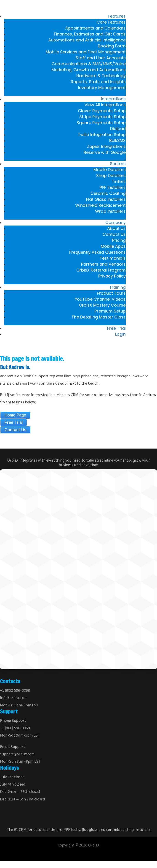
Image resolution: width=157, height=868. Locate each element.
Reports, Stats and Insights (98, 82)
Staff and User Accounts (101, 58)
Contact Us (114, 234)
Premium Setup (110, 311)
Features (117, 16)
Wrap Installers (110, 211)
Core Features (111, 22)
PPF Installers (113, 187)
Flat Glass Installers (106, 199)
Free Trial (116, 328)
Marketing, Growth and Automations (89, 70)
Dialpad (118, 129)
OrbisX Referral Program (101, 270)
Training (117, 287)
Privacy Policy (112, 276)
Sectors (118, 164)
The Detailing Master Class (99, 317)
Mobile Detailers (110, 170)
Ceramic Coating (108, 193)
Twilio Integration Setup (102, 135)
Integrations (113, 99)
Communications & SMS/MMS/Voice (89, 64)
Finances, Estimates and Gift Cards (90, 34)
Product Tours (111, 293)
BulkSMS (117, 140)
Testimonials (113, 258)
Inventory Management (102, 88)
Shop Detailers (111, 176)
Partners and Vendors (103, 264)
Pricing (119, 240)
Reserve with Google (105, 152)
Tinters (119, 181)
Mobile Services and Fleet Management (86, 52)
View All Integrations (105, 105)
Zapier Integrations (106, 146)
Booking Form (112, 46)
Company (116, 222)
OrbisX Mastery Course (102, 305)
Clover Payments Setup (102, 111)
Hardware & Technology (101, 76)
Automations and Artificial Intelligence (87, 40)
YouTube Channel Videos (100, 299)
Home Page (15, 415)
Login (120, 334)
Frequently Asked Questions (97, 252)
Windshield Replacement (100, 205)
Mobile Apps (113, 246)
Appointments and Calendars (95, 28)
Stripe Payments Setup (102, 117)
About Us (116, 228)
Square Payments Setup (101, 123)
